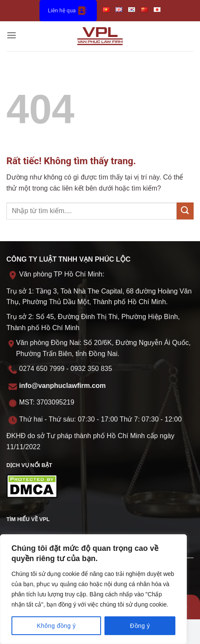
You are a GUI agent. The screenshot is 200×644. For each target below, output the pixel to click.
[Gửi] (185, 211)
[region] (93, 589)
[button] (11, 36)
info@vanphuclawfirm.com (62, 386)
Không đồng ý (56, 626)
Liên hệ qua (68, 11)
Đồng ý (140, 626)
